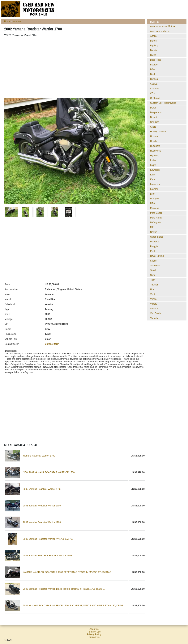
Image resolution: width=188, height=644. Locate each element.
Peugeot (154, 242)
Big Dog (154, 46)
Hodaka (154, 136)
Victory (154, 304)
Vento (153, 294)
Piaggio (154, 246)
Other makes (157, 237)
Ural (152, 289)
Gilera (153, 127)
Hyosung (155, 156)
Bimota (154, 50)
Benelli (154, 41)
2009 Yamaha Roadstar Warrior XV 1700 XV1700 (48, 539)
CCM (153, 93)
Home (7, 21)
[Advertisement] (68, 68)
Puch (153, 251)
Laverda (154, 189)
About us (94, 629)
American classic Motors (163, 26)
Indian (153, 160)
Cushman (155, 98)
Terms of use (94, 632)
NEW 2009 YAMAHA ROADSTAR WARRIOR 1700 (49, 472)
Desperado (156, 112)
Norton (154, 232)
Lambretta (155, 184)
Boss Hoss (156, 60)
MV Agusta (156, 223)
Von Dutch (155, 313)
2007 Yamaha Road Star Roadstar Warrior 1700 (47, 556)
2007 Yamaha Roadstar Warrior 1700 (42, 522)
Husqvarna (156, 151)
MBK (153, 203)
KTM (153, 175)
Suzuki (154, 270)
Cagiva (154, 84)
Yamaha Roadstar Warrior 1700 (39, 456)
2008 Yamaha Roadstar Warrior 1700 (42, 506)
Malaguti (154, 199)
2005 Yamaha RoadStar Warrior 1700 (42, 489)
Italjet (153, 165)
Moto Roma (156, 218)
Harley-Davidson (159, 132)
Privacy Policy (94, 634)
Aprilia (153, 36)
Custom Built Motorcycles (163, 103)
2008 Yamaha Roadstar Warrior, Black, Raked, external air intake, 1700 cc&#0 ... (64, 589)
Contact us (94, 637)
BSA (152, 69)
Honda (154, 141)
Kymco (154, 179)
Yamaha (17, 21)
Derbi (153, 108)
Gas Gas (155, 122)
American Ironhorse (160, 31)
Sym (152, 275)
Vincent (154, 309)
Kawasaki (155, 170)
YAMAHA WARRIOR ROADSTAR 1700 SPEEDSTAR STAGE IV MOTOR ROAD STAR (67, 572)
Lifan (153, 194)
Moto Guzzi (156, 213)
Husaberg (155, 146)
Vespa (153, 299)
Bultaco (154, 79)
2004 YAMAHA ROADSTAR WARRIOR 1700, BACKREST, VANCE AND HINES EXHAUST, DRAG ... (74, 606)
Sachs (153, 261)
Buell (153, 74)
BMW (153, 55)
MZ (152, 227)
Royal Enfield (157, 256)
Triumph (154, 285)
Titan (153, 280)
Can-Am (154, 89)
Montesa (155, 208)
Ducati (153, 117)
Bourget (154, 65)
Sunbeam (155, 266)
